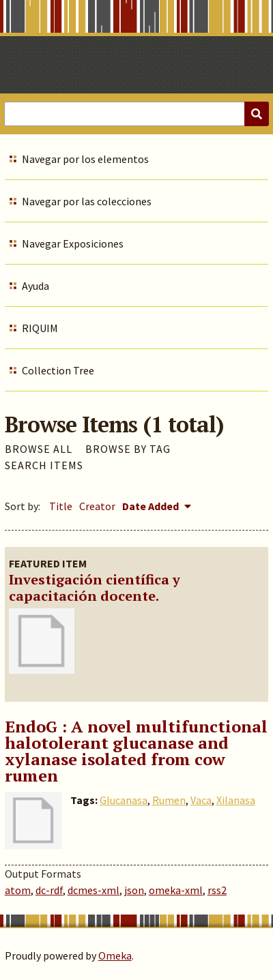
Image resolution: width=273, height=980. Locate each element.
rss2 (217, 890)
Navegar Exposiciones (73, 243)
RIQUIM (40, 328)
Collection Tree (58, 370)
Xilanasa (236, 800)
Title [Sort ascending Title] (61, 506)
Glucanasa (124, 800)
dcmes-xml (94, 890)
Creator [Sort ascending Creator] (97, 506)
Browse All (39, 449)
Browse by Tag (128, 449)
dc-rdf (49, 890)
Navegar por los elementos (85, 159)
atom (18, 890)
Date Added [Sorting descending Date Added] (152, 506)
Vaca (201, 800)
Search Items (44, 465)
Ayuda (35, 286)
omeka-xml (176, 890)
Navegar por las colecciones (87, 201)
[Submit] (257, 114)
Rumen (169, 800)
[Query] (136, 114)
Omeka (115, 955)
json (134, 890)
